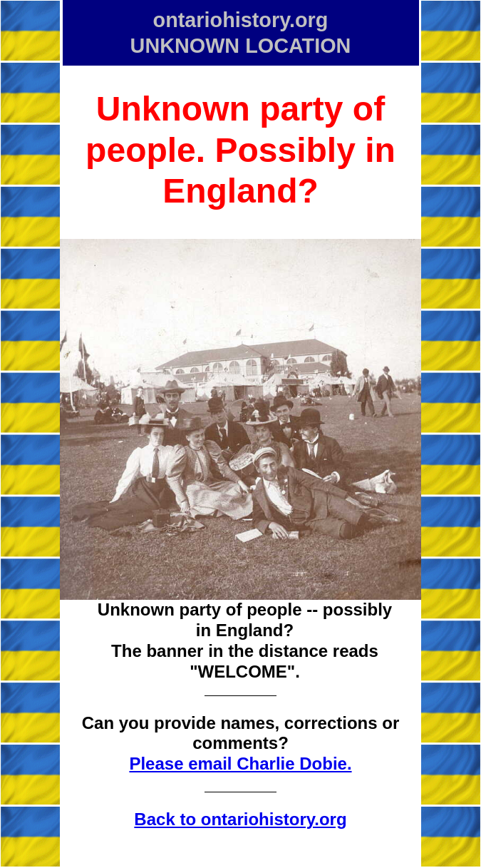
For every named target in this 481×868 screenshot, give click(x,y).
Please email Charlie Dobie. (240, 764)
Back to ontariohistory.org (240, 819)
